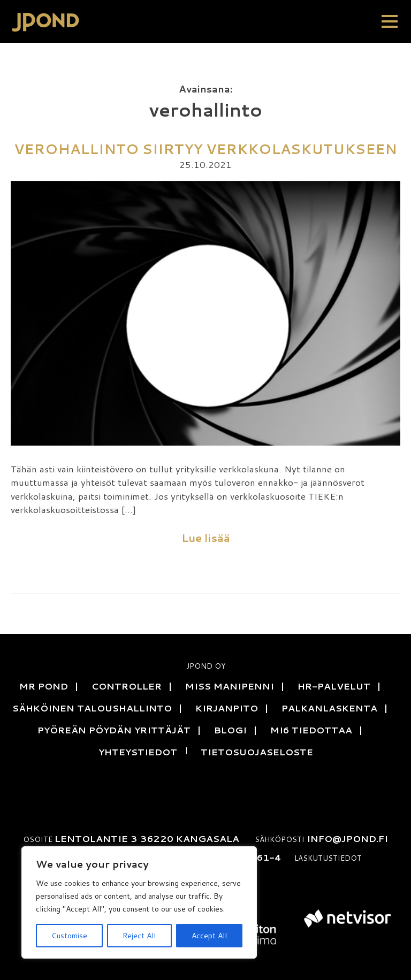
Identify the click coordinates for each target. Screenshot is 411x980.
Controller (127, 686)
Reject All (139, 936)
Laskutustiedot (328, 858)
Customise (69, 936)
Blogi (230, 730)
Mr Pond (44, 686)
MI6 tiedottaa (311, 730)
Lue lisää (206, 538)
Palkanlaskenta (329, 708)
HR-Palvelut (334, 686)
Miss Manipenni (230, 686)
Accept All (209, 936)
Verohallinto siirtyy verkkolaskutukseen (205, 149)
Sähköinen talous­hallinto (92, 708)
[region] (139, 902)
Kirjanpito (227, 708)
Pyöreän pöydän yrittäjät (114, 730)
